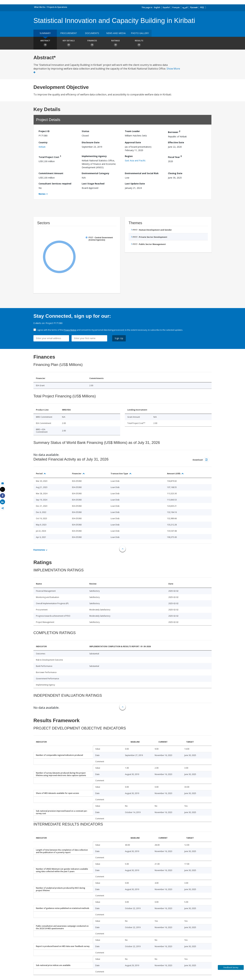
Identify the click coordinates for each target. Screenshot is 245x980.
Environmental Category (95, 173)
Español (166, 7)
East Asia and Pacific (135, 161)
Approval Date (133, 142)
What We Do (40, 7)
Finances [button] (92, 43)
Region (129, 156)
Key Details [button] (69, 43)
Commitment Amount (51, 173)
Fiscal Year (175, 157)
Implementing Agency (94, 156)
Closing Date (175, 173)
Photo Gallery (140, 33)
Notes (42, 194)
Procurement (69, 33)
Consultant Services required (55, 184)
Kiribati (42, 147)
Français (176, 7)
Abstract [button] (45, 43)
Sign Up (119, 338)
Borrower (174, 132)
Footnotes (39, 550)
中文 (202, 7)
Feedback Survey (231, 967)
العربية (185, 7)
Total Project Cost (50, 157)
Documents (92, 33)
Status (85, 131)
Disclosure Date (91, 142)
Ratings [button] (115, 43)
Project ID (44, 131)
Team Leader (132, 131)
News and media (116, 33)
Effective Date (176, 142)
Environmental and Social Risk (142, 173)
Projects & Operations (57, 7)
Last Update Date (135, 184)
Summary (45, 33)
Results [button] (139, 43)
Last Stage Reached (93, 184)
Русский (194, 7)
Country (43, 142)
